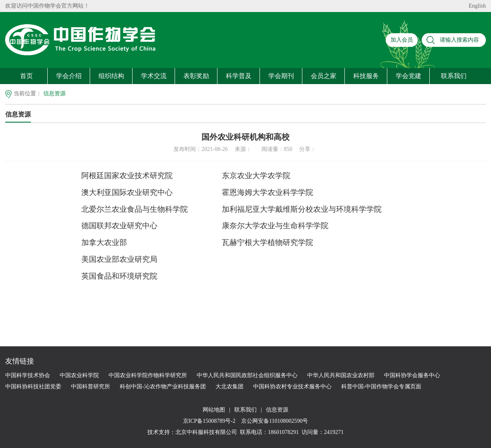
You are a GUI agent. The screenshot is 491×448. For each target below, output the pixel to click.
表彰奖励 (196, 76)
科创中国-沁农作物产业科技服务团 (163, 387)
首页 (26, 76)
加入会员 (402, 40)
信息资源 (54, 93)
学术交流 (154, 76)
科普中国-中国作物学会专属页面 (381, 387)
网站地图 (214, 410)
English (477, 6)
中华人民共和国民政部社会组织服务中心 (247, 375)
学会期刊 (281, 76)
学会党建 (408, 76)
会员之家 (324, 76)
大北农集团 (229, 387)
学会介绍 (69, 76)
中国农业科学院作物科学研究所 (148, 375)
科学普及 (239, 76)
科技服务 (366, 76)
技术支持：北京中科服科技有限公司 (192, 432)
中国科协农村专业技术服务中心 (292, 387)
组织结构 (111, 76)
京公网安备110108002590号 (274, 421)
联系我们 (454, 76)
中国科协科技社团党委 (33, 387)
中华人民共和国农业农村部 (341, 375)
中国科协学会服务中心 (412, 375)
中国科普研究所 (91, 387)
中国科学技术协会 (28, 375)
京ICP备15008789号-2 (210, 421)
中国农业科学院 (79, 375)
